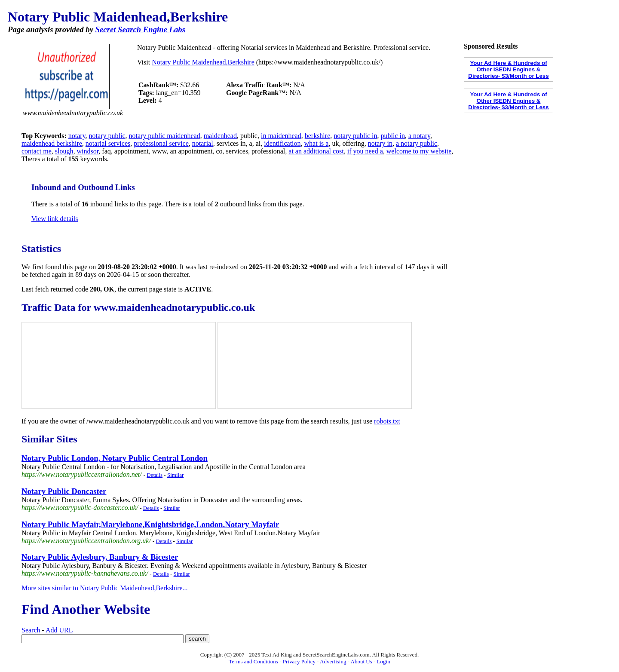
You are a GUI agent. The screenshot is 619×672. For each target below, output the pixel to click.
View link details (55, 219)
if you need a (365, 151)
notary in (380, 143)
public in (393, 136)
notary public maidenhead (164, 136)
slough (64, 151)
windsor (87, 151)
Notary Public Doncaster (64, 491)
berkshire (318, 136)
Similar (175, 475)
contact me (37, 151)
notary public (107, 136)
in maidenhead (281, 136)
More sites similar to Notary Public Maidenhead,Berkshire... (105, 588)
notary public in (355, 136)
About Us (362, 661)
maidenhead (220, 136)
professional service (161, 143)
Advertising (333, 661)
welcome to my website (419, 151)
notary (77, 136)
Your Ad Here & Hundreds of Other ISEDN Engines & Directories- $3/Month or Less (508, 69)
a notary (419, 136)
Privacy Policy (299, 661)
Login (384, 661)
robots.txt (387, 421)
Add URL (59, 630)
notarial (203, 143)
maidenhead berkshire (52, 143)
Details (155, 475)
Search (31, 630)
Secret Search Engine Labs (140, 29)
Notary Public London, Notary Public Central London (115, 458)
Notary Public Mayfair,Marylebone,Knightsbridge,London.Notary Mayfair (150, 524)
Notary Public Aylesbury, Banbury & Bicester (100, 557)
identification (282, 143)
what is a (317, 143)
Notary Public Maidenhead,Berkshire (203, 62)
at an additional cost (316, 151)
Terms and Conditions (253, 661)
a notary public (417, 143)
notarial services (108, 143)
